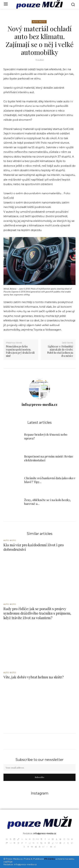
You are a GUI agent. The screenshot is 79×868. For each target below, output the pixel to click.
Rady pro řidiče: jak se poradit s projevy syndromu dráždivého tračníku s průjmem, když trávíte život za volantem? (37, 613)
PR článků (50, 859)
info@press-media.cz (39, 404)
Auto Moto (39, 22)
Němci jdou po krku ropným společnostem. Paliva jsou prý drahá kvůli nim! (20, 351)
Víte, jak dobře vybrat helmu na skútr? (34, 677)
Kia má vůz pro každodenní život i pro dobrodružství (34, 547)
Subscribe (40, 777)
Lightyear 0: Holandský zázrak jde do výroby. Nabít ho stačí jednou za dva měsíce (60, 351)
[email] (39, 768)
